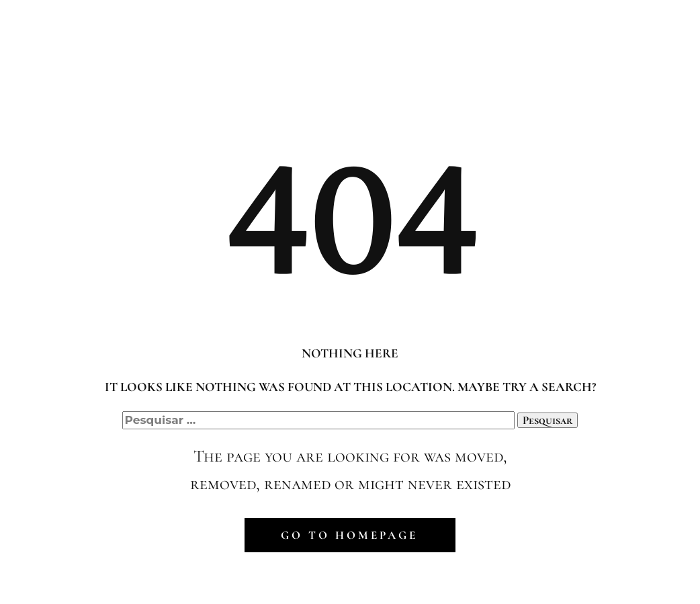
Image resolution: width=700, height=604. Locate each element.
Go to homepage (349, 535)
